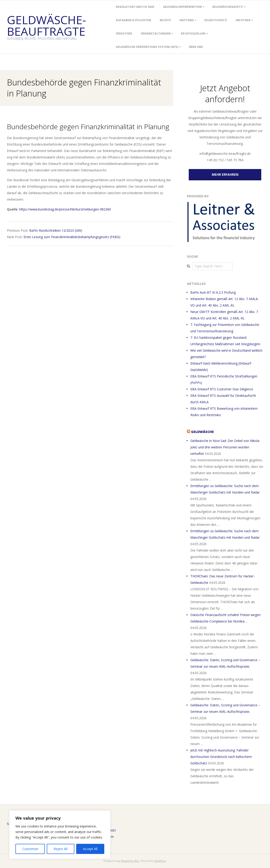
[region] (60, 835)
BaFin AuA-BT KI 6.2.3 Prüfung (213, 292)
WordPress (160, 861)
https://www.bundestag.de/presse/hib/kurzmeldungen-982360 (65, 209)
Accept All (90, 849)
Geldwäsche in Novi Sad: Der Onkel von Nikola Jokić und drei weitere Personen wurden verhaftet (225, 447)
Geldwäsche (202, 432)
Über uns (196, 47)
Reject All (61, 849)
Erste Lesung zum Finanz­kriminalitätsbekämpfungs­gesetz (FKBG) (72, 237)
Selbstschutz (216, 20)
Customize (30, 849)
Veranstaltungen (156, 34)
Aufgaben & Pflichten (133, 20)
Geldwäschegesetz (227, 7)
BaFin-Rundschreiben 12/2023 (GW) (56, 230)
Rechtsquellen (193, 34)
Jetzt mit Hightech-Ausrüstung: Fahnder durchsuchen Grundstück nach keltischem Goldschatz (221, 757)
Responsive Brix (130, 861)
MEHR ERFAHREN (225, 174)
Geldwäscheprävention (182, 7)
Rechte (165, 20)
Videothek (124, 34)
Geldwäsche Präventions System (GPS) (147, 47)
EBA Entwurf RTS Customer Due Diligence (222, 389)
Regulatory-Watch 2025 (135, 7)
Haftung (187, 20)
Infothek (243, 20)
